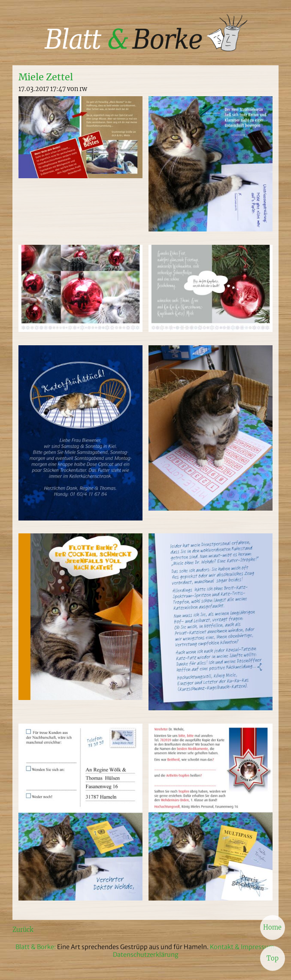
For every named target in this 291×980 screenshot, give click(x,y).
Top (273, 958)
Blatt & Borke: (36, 947)
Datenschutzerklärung (146, 955)
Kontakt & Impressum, (243, 947)
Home (272, 927)
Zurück (23, 930)
